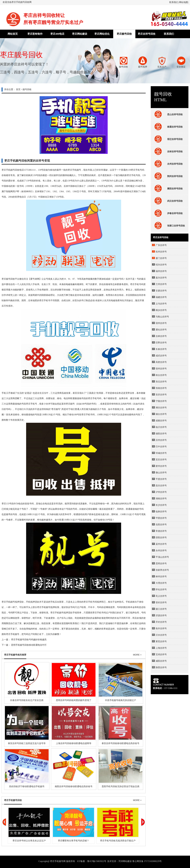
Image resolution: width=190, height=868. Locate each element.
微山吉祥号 (161, 473)
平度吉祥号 (161, 479)
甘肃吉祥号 (161, 291)
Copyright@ (44, 861)
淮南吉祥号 (161, 388)
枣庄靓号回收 (124, 34)
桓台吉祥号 (161, 375)
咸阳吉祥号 (161, 661)
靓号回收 (27, 89)
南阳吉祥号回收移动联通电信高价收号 (74, 786)
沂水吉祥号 (161, 635)
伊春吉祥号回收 (168, 213)
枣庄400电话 (57, 34)
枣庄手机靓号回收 (10, 170)
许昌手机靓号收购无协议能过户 (120, 700)
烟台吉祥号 (161, 414)
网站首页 (13, 34)
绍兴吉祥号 (161, 265)
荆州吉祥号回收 (168, 176)
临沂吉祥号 (161, 427)
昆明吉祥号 (161, 564)
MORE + (137, 655)
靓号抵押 (50, 607)
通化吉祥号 (161, 330)
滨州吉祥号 (161, 440)
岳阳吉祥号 (161, 525)
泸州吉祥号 (161, 492)
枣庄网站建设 (80, 34)
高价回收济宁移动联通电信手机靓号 (27, 786)
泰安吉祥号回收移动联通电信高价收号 (120, 743)
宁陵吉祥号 (161, 401)
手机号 (135, 175)
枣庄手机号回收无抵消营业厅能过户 (118, 841)
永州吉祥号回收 (168, 164)
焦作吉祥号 (161, 628)
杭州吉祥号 (161, 252)
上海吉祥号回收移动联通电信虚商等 (74, 743)
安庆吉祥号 (161, 395)
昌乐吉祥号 (161, 486)
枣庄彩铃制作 (35, 34)
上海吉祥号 (161, 648)
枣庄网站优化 (102, 34)
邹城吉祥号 (161, 453)
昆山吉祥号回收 (168, 114)
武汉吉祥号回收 (168, 201)
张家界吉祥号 (162, 570)
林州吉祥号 (161, 577)
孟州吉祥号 (161, 544)
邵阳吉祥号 (161, 538)
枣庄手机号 (136, 170)
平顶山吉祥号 (162, 557)
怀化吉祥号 (161, 590)
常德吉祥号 (161, 531)
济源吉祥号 (161, 616)
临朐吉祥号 (161, 512)
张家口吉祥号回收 (169, 226)
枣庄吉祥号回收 (147, 34)
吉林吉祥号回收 (168, 151)
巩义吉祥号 (161, 596)
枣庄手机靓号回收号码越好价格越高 (29, 640)
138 (52, 186)
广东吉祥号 (161, 245)
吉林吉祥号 (161, 336)
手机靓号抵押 (13, 602)
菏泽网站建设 (125, 861)
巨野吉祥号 (161, 343)
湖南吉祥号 (161, 499)
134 (142, 191)
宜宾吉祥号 (161, 460)
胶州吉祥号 (161, 466)
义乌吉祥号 (161, 304)
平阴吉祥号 (161, 518)
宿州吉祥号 (161, 323)
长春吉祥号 (161, 349)
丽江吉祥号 (161, 609)
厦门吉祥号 (161, 258)
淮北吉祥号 (161, 382)
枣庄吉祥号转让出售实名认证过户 (29, 841)
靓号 (73, 404)
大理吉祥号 (161, 583)
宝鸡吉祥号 (161, 654)
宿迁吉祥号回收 (168, 139)
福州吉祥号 (161, 271)
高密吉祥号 (161, 362)
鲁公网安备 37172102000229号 (147, 861)
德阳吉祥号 (161, 434)
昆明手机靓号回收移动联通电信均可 (29, 645)
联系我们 (174, 2)
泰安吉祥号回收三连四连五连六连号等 (27, 743)
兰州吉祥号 (161, 284)
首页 (18, 89)
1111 (34, 170)
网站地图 (184, 2)
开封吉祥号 (161, 622)
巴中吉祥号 (161, 447)
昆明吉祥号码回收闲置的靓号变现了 (74, 700)
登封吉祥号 (161, 603)
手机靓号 (59, 613)
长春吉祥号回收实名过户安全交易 (27, 700)
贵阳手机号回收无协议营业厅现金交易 (120, 786)
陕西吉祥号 (161, 667)
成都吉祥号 (161, 421)
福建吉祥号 (161, 297)
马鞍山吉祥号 (162, 317)
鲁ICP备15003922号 (97, 861)
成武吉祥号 (161, 356)
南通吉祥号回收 (168, 127)
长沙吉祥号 (161, 505)
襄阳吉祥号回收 (168, 189)
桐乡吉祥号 (161, 310)
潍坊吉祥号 (161, 408)
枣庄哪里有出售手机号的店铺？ (73, 841)
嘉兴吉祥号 (161, 278)
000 (91, 186)
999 (29, 186)
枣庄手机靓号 (74, 170)
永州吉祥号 (161, 551)
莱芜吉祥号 (161, 641)
